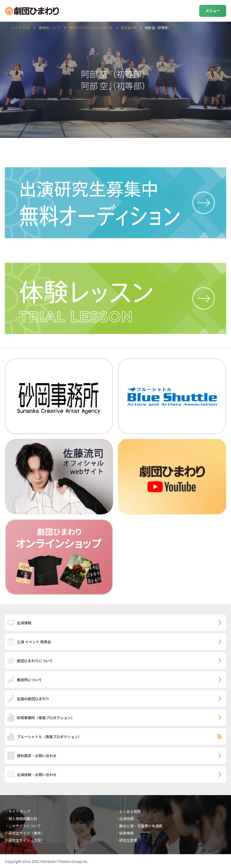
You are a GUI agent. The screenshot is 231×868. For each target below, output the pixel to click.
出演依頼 (126, 818)
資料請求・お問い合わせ (37, 756)
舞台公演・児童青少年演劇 (141, 826)
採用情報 (126, 833)
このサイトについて (25, 826)
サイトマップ (19, 811)
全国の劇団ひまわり (33, 699)
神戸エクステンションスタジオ (91, 28)
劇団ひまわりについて (35, 661)
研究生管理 (128, 840)
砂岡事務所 (46, 718)
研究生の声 (129, 28)
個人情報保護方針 (23, 818)
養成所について (50, 28)
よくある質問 (130, 811)
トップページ (21, 28)
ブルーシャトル (49, 737)
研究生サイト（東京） (26, 833)
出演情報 (24, 623)
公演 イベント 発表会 (34, 642)
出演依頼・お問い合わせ (37, 774)
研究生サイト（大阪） (26, 840)
